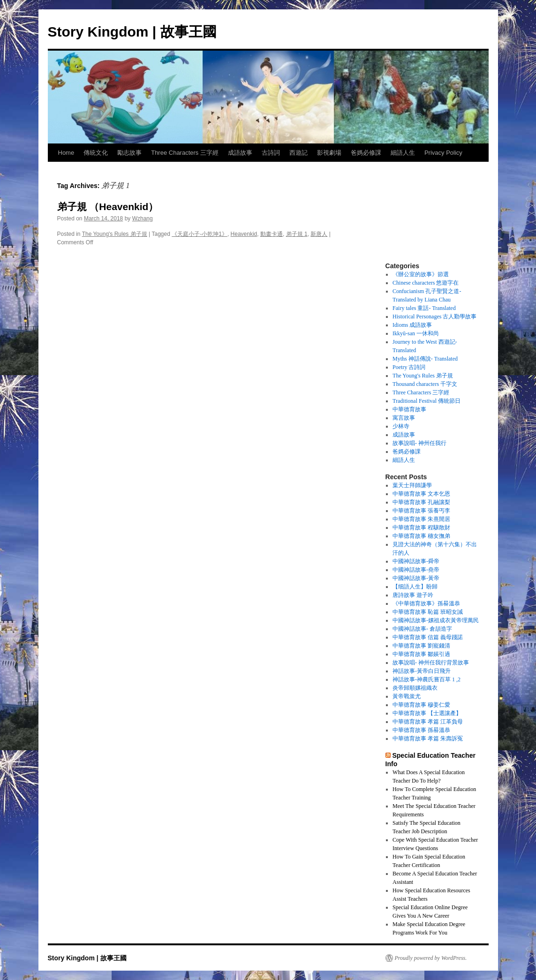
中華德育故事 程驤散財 (421, 528)
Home (66, 153)
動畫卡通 (272, 234)
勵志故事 (129, 153)
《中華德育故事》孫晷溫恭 (426, 603)
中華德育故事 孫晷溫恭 (421, 730)
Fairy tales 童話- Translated (424, 308)
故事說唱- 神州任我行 (419, 443)
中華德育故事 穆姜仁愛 (421, 705)
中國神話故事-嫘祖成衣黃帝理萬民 (436, 620)
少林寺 (401, 426)
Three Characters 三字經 (185, 153)
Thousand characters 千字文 (425, 384)
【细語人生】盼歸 (415, 587)
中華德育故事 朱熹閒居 (421, 519)
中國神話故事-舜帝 (416, 561)
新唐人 (319, 234)
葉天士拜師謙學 (412, 485)
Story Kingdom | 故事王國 (132, 32)
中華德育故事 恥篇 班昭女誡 (428, 612)
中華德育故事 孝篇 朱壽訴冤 (428, 739)
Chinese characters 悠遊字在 (426, 283)
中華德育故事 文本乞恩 (421, 494)
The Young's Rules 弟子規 (115, 234)
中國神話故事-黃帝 (416, 578)
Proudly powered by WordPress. (431, 958)
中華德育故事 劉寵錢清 (421, 646)
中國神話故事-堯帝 (416, 570)
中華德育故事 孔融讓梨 (421, 502)
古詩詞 (271, 153)
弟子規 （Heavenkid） (108, 207)
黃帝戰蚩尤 (407, 696)
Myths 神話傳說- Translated (425, 359)
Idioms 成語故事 (412, 325)
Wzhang (143, 219)
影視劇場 (329, 153)
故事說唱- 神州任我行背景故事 (431, 663)
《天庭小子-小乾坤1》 (200, 234)
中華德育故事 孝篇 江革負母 (428, 722)
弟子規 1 (297, 234)
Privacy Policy (443, 153)
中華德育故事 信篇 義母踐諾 (428, 637)
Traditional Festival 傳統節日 (427, 401)
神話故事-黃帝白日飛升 (422, 671)
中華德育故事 (409, 409)
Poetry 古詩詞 (409, 367)
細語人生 (403, 153)
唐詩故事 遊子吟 (413, 595)
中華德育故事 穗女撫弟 (421, 536)
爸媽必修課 (366, 153)
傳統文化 (96, 153)
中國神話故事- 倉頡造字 (422, 629)
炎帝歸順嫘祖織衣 (415, 688)
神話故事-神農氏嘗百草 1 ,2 (427, 679)
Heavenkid (244, 234)
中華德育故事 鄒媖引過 (421, 654)
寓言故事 (404, 418)
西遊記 (298, 153)
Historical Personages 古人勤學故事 (434, 317)
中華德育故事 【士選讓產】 (427, 713)
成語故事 (240, 153)
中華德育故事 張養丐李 (421, 511)
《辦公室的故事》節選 (421, 274)
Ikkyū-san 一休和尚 (416, 333)
